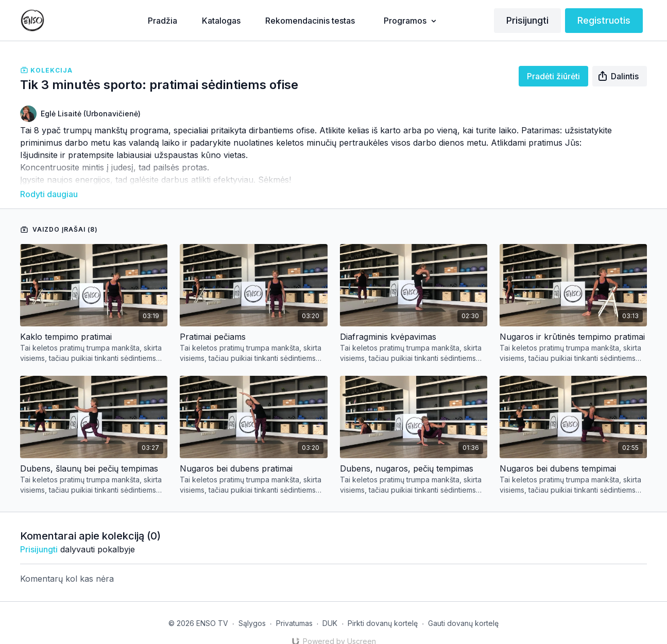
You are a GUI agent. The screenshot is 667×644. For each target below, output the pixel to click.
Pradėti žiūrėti (553, 76)
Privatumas (294, 609)
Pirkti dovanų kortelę (383, 609)
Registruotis (604, 20)
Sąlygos (252, 609)
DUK (330, 609)
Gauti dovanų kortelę (463, 609)
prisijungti (39, 535)
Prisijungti (527, 20)
